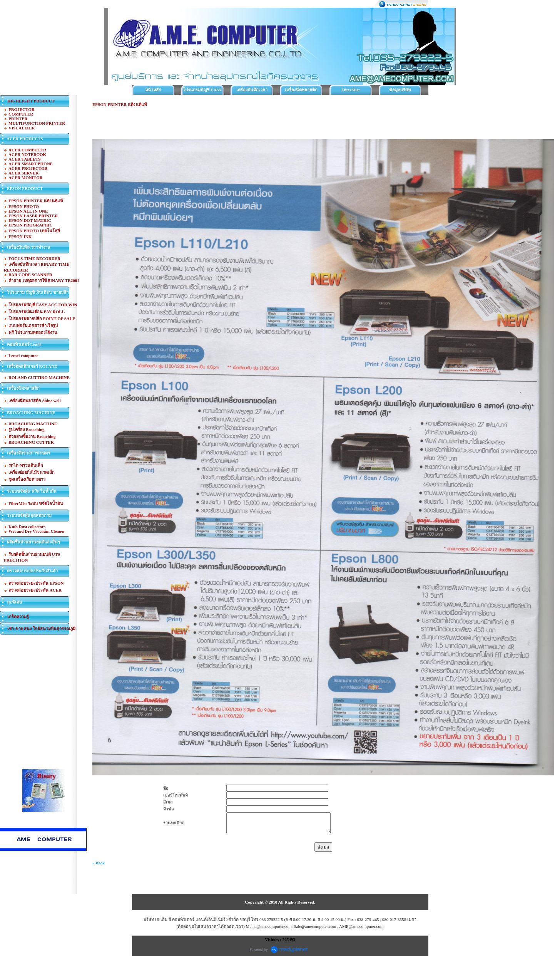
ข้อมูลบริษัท (400, 90)
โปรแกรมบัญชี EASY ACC (202, 91)
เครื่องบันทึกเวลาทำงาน (252, 91)
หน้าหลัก (153, 90)
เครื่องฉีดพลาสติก (301, 90)
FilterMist (351, 90)
